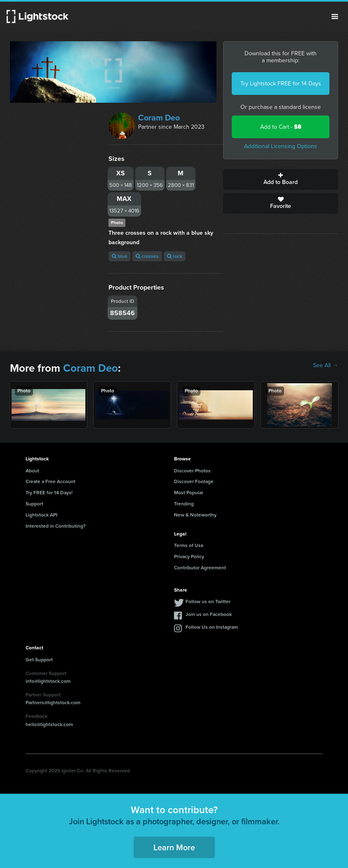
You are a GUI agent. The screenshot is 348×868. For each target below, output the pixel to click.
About (32, 471)
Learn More (174, 847)
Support (34, 504)
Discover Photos (192, 471)
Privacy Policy (189, 557)
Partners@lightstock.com (53, 703)
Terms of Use (189, 545)
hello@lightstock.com (49, 724)
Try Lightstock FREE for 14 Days (281, 84)
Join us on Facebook (209, 614)
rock (175, 256)
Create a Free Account (51, 481)
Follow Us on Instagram (212, 627)
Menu (335, 17)
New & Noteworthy (195, 515)
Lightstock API (41, 515)
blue (120, 256)
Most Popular (189, 493)
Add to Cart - (281, 127)
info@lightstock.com (48, 681)
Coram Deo (159, 118)
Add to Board (281, 179)
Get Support (39, 660)
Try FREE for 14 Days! (49, 493)
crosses (147, 256)
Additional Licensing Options (281, 146)
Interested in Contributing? (56, 526)
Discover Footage (194, 481)
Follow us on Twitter (208, 601)
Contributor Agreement (200, 568)
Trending (184, 504)
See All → (326, 366)
